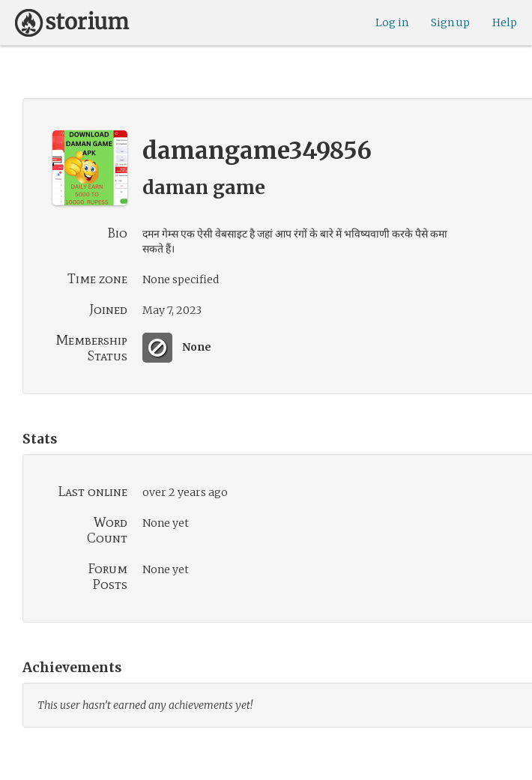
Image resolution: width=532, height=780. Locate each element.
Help (505, 22)
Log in (392, 22)
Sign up (450, 22)
